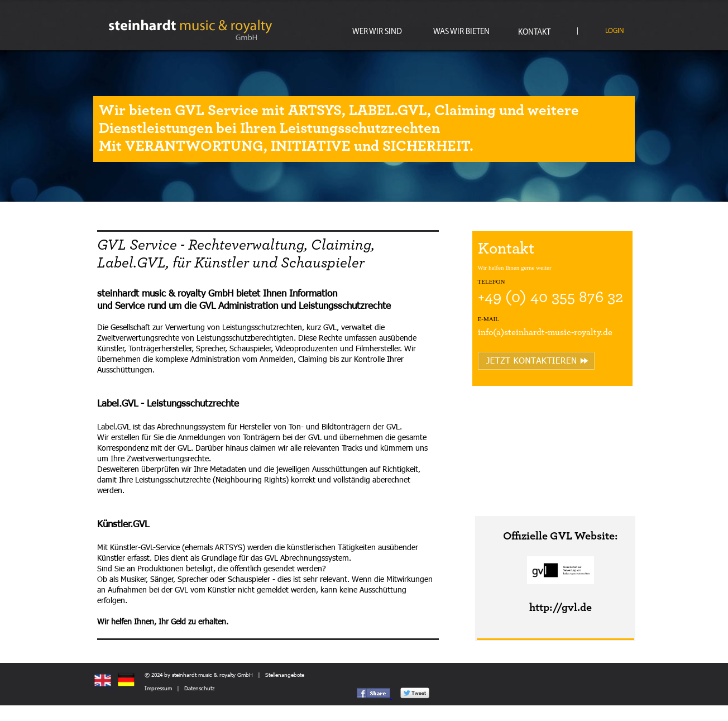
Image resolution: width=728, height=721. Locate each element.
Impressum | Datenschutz (179, 688)
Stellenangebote (285, 675)
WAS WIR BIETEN (461, 32)
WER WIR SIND (377, 32)
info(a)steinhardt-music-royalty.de (545, 332)
